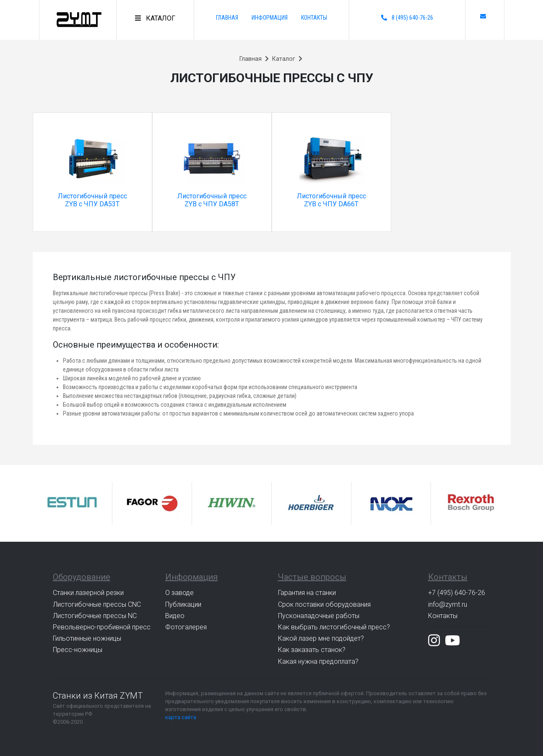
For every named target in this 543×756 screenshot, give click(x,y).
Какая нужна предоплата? (318, 661)
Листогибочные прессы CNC (97, 604)
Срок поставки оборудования (324, 604)
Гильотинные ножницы (87, 638)
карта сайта (181, 717)
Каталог (284, 59)
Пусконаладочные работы (319, 616)
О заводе (179, 593)
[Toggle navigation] (155, 18)
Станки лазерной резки (88, 593)
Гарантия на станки (307, 593)
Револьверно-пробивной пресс (102, 627)
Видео (175, 616)
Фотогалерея (186, 627)
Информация (270, 18)
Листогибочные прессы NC (95, 616)
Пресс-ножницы (78, 650)
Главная (227, 18)
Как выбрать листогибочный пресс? (334, 627)
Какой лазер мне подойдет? (321, 638)
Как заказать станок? (312, 650)
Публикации (183, 604)
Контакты (314, 18)
